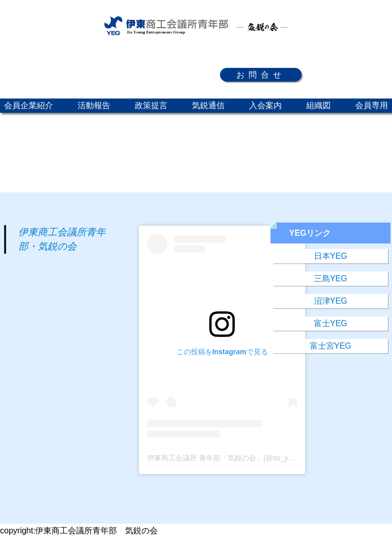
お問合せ (261, 75)
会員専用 (372, 105)
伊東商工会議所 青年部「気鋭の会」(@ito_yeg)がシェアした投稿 (251, 458)
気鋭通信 (208, 105)
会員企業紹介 (29, 105)
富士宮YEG (331, 346)
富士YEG (331, 323)
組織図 (318, 105)
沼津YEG (331, 301)
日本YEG (331, 256)
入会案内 (265, 105)
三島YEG (331, 278)
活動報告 (94, 105)
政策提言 (151, 105)
